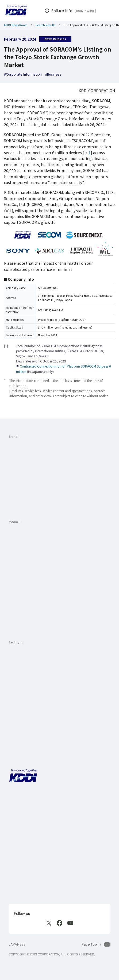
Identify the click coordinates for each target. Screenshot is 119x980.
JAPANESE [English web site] (17, 944)
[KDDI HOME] (23, 776)
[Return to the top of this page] (96, 944)
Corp (91, 11)
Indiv (80, 11)
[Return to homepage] (16, 10)
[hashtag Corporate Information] (23, 74)
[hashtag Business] (53, 74)
